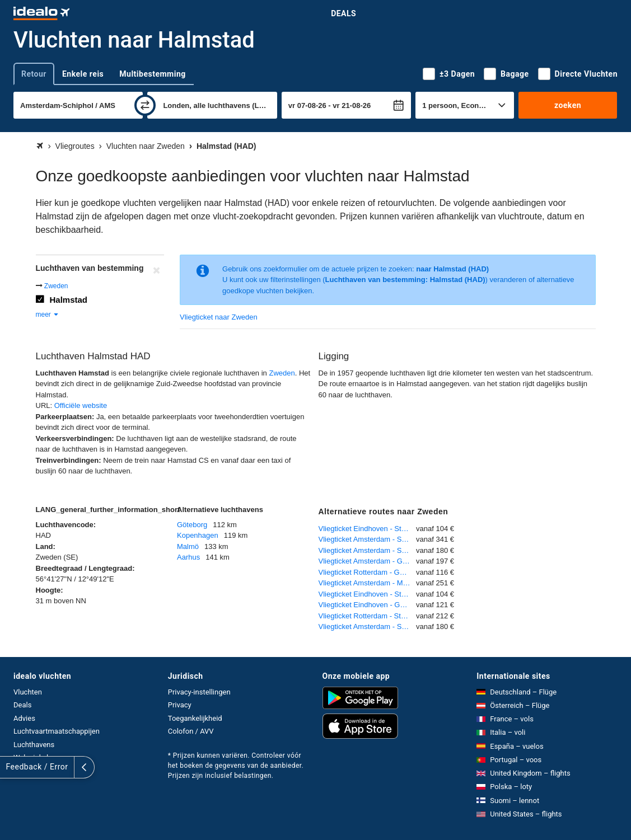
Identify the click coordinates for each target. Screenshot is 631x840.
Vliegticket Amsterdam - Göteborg (368, 561)
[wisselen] (145, 105)
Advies (24, 718)
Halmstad (69, 300)
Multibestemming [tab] (152, 74)
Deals (343, 13)
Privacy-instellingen (199, 692)
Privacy (180, 705)
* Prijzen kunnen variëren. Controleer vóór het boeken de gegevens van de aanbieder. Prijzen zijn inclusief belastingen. (236, 766)
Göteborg (192, 525)
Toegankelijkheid (195, 718)
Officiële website (81, 405)
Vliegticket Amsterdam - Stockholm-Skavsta (368, 539)
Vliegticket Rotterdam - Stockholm (368, 616)
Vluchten (28, 692)
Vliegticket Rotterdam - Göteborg (368, 572)
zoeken (568, 105)
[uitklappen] (10, 767)
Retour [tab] (34, 74)
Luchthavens (34, 745)
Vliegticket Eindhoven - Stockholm (368, 529)
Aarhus (188, 557)
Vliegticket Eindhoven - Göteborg (368, 605)
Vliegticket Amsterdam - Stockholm (368, 550)
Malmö (188, 546)
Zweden (56, 286)
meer (48, 315)
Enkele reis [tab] (83, 74)
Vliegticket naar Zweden (219, 317)
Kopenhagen (198, 535)
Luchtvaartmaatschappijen (57, 731)
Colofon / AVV (191, 731)
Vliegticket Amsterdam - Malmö (368, 583)
